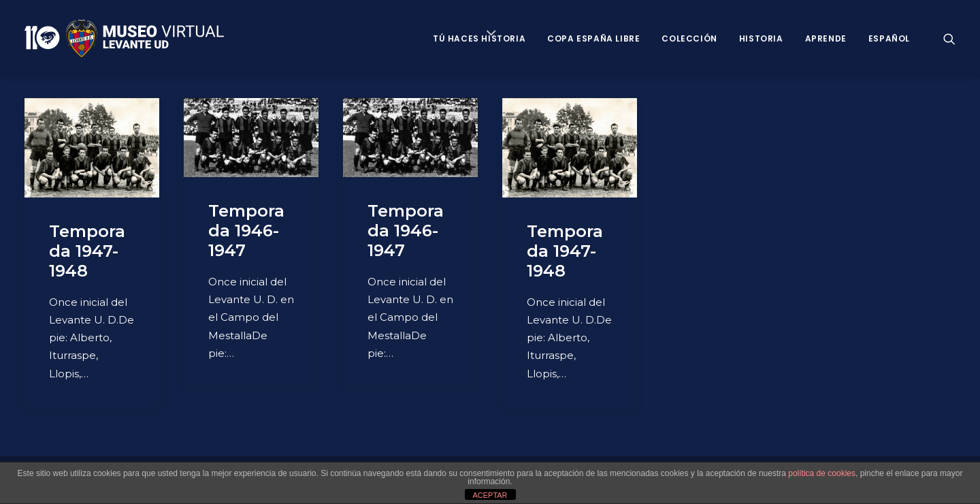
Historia (761, 38)
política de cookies (822, 473)
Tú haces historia (479, 38)
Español (889, 38)
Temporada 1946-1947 (246, 231)
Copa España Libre (593, 38)
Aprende (826, 38)
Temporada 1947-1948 (87, 251)
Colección (689, 38)
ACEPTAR (490, 495)
